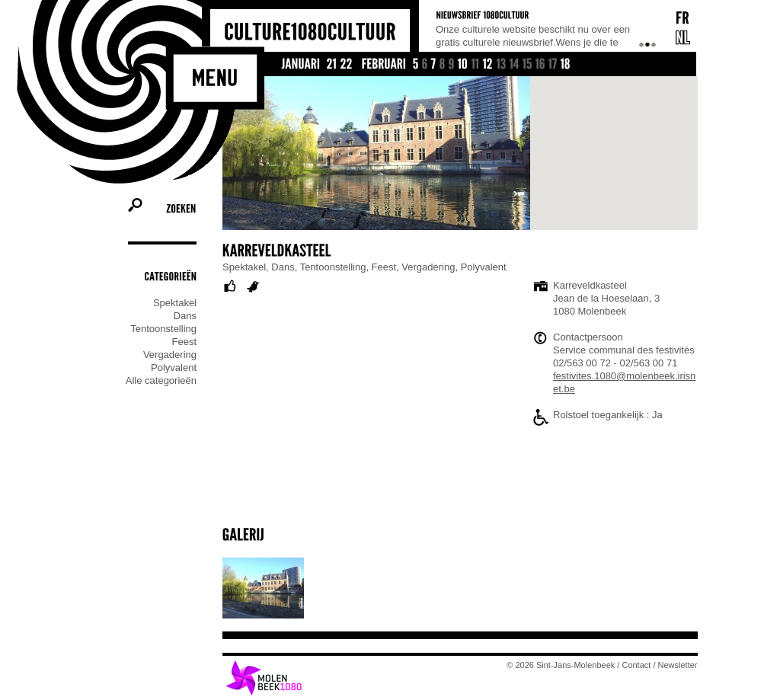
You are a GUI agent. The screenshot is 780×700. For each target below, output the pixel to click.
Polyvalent (174, 368)
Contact (637, 665)
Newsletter (678, 665)
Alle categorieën (161, 380)
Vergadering (170, 355)
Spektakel (175, 303)
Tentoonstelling (163, 329)
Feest (184, 342)
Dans (185, 316)
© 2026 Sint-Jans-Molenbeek (561, 665)
